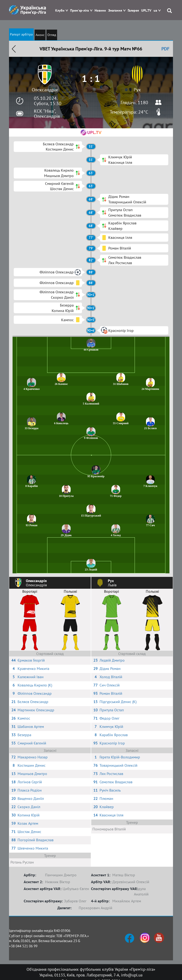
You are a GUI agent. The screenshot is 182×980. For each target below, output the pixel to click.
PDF (165, 49)
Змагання (115, 11)
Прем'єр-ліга (80, 11)
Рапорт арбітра (21, 34)
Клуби (60, 11)
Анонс (40, 35)
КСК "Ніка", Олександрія (47, 114)
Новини (100, 11)
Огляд (52, 35)
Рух (137, 90)
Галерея (133, 11)
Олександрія (45, 90)
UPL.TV (146, 11)
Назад (14, 49)
